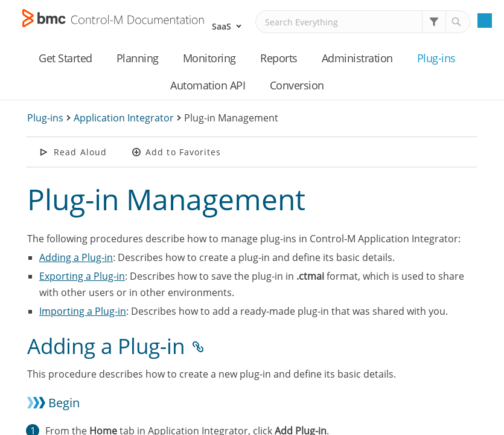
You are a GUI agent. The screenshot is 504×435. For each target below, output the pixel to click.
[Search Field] (363, 22)
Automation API (208, 85)
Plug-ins (436, 58)
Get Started (65, 58)
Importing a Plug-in (83, 311)
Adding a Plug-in (76, 257)
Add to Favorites (183, 152)
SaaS (222, 26)
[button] (434, 22)
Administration (357, 58)
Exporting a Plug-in (82, 276)
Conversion (297, 85)
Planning (138, 58)
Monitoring (209, 58)
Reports (279, 58)
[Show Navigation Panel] (485, 21)
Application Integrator (124, 118)
